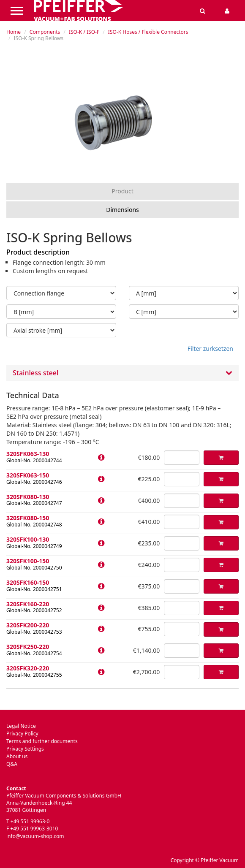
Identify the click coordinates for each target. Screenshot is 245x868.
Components (45, 32)
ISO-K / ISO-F (84, 32)
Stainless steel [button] (122, 373)
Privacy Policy (22, 734)
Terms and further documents (42, 741)
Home (14, 32)
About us (17, 756)
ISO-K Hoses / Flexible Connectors (148, 32)
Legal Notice (21, 726)
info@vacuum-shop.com (35, 836)
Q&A (12, 764)
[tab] (122, 373)
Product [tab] (122, 191)
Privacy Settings (25, 749)
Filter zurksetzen (210, 349)
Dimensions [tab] (122, 210)
